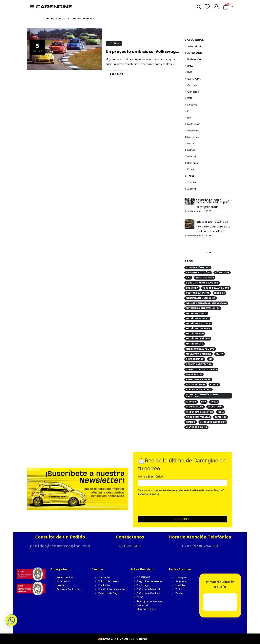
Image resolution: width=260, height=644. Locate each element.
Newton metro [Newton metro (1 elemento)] (195, 354)
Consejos (193, 92)
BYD (190, 72)
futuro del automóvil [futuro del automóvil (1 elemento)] (216, 283)
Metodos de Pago (109, 588)
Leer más (117, 74)
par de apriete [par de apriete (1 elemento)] (194, 370)
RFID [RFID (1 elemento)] (204, 397)
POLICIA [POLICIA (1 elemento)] (214, 380)
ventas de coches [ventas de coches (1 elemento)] (196, 422)
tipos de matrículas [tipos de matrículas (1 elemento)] (198, 412)
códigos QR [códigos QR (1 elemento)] (222, 268)
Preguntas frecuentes (150, 577)
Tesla (191, 176)
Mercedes (193, 137)
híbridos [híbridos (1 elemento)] (220, 288)
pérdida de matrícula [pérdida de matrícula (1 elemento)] (199, 385)
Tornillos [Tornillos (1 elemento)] (221, 412)
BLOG (140, 592)
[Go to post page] (190, 200)
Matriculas (63, 577)
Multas (191, 150)
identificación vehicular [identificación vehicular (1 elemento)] (201, 293)
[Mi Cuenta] (216, 7)
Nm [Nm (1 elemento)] (210, 354)
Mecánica (193, 131)
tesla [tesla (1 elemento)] (221, 407)
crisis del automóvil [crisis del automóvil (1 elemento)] (198, 268)
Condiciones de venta (111, 585)
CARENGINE (194, 79)
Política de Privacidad (150, 585)
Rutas (191, 169)
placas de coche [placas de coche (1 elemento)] (196, 380)
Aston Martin (195, 46)
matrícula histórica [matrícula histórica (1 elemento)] (198, 319)
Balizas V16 (194, 59)
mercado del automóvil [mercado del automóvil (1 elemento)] (200, 344)
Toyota (192, 182)
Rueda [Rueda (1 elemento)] (214, 397)
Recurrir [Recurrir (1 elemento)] (191, 397)
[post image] (64, 49)
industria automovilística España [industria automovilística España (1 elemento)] (206, 298)
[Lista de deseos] (207, 7)
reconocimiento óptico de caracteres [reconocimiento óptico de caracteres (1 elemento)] (202, 391)
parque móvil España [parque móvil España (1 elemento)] (198, 375)
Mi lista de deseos (109, 577)
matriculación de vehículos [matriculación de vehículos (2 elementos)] (203, 303)
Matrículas (194, 124)
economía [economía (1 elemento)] (192, 283)
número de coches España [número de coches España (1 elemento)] (201, 365)
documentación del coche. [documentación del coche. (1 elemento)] (202, 278)
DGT (190, 98)
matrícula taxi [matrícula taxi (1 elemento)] (195, 329)
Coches (114, 43)
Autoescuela (195, 53)
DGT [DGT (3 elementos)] (188, 273)
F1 (188, 111)
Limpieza (62, 581)
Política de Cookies (148, 588)
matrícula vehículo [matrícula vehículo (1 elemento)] (198, 334)
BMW (190, 66)
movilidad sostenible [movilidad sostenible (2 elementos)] (199, 349)
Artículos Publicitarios (70, 585)
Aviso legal (143, 581)
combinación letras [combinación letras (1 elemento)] (198, 263)
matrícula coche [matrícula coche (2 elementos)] (196, 309)
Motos (191, 143)
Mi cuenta (104, 573)
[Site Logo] (54, 7)
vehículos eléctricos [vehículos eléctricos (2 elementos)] (213, 417)
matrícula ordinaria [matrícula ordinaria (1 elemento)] (198, 324)
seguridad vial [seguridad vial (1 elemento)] (195, 402)
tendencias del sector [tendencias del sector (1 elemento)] (199, 407)
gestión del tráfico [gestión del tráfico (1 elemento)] (198, 288)
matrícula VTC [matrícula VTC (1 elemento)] (195, 339)
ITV (189, 118)
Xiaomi (192, 189)
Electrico (192, 105)
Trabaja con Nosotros (150, 596)
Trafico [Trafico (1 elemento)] (191, 417)
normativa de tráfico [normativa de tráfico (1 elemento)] (199, 359)
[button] (33, 7)
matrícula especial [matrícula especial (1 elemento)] (197, 314)
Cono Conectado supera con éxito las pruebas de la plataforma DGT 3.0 (215, 222)
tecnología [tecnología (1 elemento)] (215, 402)
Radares (193, 163)
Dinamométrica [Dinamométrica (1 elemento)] (205, 273)
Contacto (104, 581)
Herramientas (65, 573)
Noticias (192, 156)
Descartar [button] (156, 639)
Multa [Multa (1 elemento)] (220, 349)
